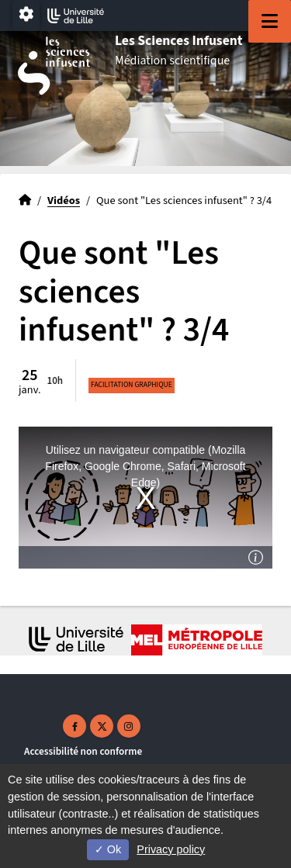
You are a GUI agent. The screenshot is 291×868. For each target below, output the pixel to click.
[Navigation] (270, 21)
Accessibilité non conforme (83, 751)
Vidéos (64, 201)
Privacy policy (171, 849)
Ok (108, 849)
